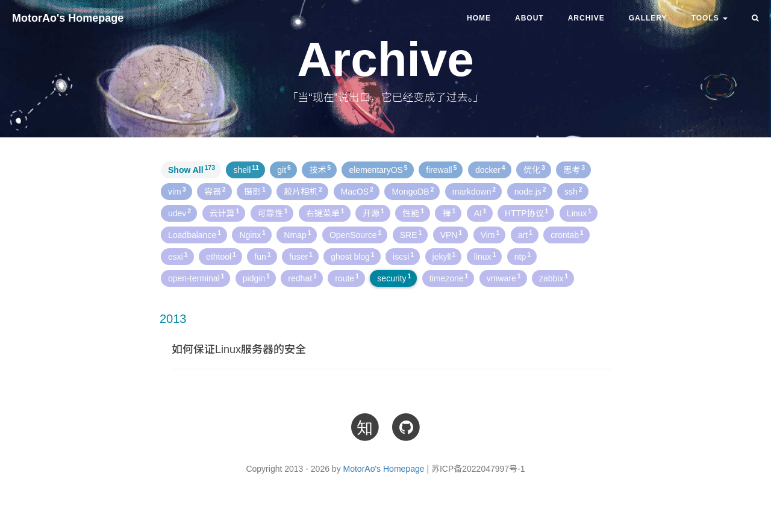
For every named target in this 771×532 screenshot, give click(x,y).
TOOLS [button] (710, 18)
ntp (523, 256)
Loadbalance (195, 234)
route (347, 278)
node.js (530, 191)
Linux (579, 213)
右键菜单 (325, 213)
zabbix (554, 278)
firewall (441, 169)
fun (262, 256)
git (284, 169)
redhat (302, 278)
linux (485, 256)
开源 (373, 213)
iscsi (403, 256)
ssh (573, 191)
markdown (474, 191)
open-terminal (196, 278)
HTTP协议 (526, 213)
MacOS (357, 191)
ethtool (221, 256)
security (394, 278)
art (525, 234)
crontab (567, 234)
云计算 (225, 213)
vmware (504, 278)
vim (177, 191)
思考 (574, 169)
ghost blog (352, 256)
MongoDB (413, 191)
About (529, 18)
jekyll (444, 256)
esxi (178, 256)
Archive (586, 18)
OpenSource (355, 234)
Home (479, 18)
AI (480, 213)
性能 (413, 213)
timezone (449, 278)
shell (246, 169)
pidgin (256, 278)
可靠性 (273, 213)
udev (179, 213)
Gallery (648, 18)
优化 (534, 169)
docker (490, 169)
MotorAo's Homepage (68, 18)
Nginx (252, 234)
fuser (301, 256)
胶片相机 (303, 191)
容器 (215, 191)
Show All (192, 169)
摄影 (255, 191)
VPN (451, 234)
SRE (411, 234)
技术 (320, 169)
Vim (490, 234)
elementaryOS (378, 169)
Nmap (297, 234)
